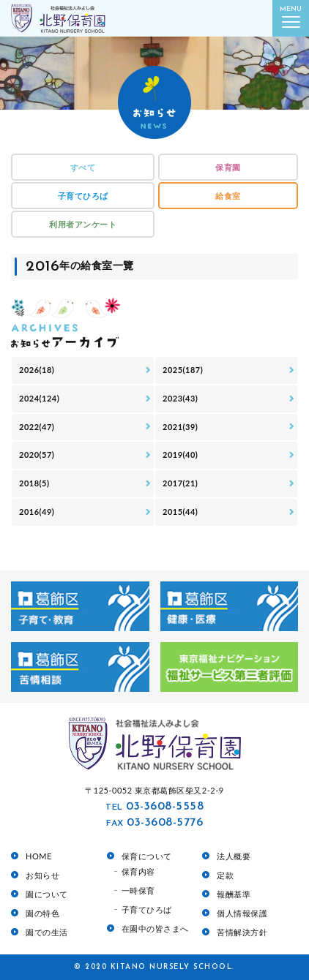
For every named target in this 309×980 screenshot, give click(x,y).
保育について (147, 856)
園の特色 (42, 913)
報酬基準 (234, 894)
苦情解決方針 (242, 932)
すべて (83, 167)
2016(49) (37, 512)
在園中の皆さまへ (155, 928)
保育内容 (138, 871)
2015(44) (180, 512)
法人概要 (234, 856)
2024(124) (39, 398)
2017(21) (180, 483)
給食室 (228, 196)
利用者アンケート (83, 224)
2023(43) (180, 398)
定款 (225, 875)
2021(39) (180, 427)
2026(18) (37, 370)
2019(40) (180, 455)
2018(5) (34, 483)
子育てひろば (83, 196)
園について (47, 894)
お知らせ (42, 875)
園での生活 (47, 932)
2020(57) (37, 455)
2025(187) (183, 370)
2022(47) (37, 427)
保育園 (228, 167)
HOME (39, 856)
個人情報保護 (242, 913)
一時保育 (138, 890)
